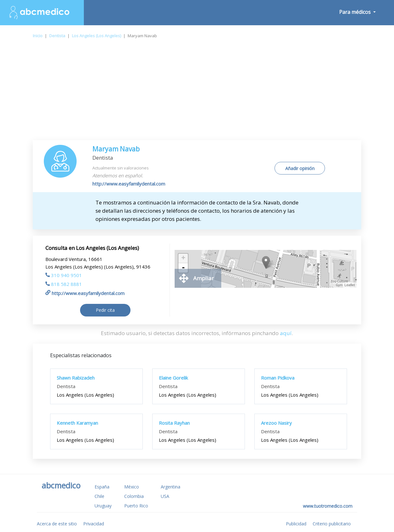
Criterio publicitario (332, 524)
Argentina (171, 487)
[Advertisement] (197, 93)
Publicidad (296, 524)
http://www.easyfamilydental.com (129, 184)
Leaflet (350, 285)
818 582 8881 (64, 284)
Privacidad (94, 524)
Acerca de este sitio (57, 524)
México (132, 487)
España (102, 487)
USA (165, 496)
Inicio (38, 36)
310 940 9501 (64, 275)
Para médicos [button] (356, 12)
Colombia (134, 496)
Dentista (57, 36)
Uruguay (103, 506)
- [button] (183, 268)
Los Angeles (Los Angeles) (96, 36)
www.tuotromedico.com (328, 506)
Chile (99, 496)
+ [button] (183, 258)
